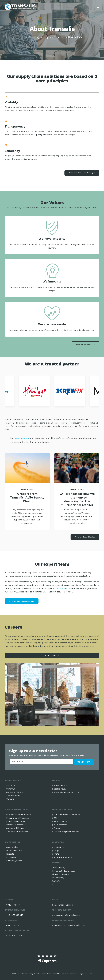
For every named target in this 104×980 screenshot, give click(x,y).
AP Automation (61, 821)
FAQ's (56, 854)
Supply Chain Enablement (19, 815)
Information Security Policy (66, 792)
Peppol (57, 828)
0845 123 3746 (13, 905)
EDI (55, 818)
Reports (10, 854)
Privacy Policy (60, 785)
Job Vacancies (52, 655)
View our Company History (82, 173)
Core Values (12, 789)
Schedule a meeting (63, 857)
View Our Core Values (86, 344)
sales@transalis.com (63, 905)
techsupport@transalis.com (67, 915)
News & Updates (14, 851)
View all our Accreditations (22, 601)
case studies (21, 438)
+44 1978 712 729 (14, 935)
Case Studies (12, 847)
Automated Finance (15, 828)
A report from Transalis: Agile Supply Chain (27, 497)
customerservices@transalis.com (69, 925)
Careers (10, 799)
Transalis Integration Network (66, 832)
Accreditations (13, 796)
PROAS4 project (61, 588)
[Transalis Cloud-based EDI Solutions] (21, 7)
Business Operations (16, 825)
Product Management (17, 821)
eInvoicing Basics (14, 861)
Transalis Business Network (67, 815)
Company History (15, 792)
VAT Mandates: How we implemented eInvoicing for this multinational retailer (77, 499)
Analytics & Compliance (17, 832)
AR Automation (61, 825)
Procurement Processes (18, 818)
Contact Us (59, 847)
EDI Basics (11, 857)
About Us (11, 785)
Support (57, 851)
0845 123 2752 (13, 925)
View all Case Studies (85, 537)
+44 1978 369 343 (15, 915)
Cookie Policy (60, 789)
